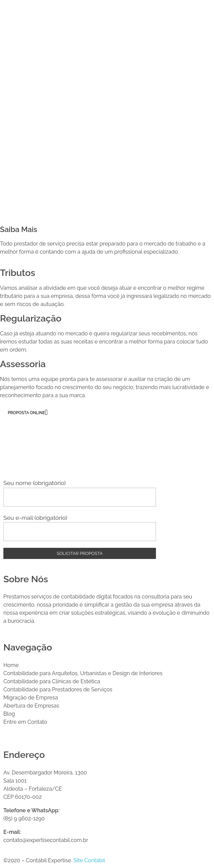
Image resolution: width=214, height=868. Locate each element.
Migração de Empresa (31, 698)
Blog (9, 714)
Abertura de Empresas (31, 706)
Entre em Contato (25, 722)
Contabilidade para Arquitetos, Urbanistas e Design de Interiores (83, 673)
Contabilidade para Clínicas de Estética (52, 681)
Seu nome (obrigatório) (80, 493)
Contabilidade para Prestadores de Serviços (58, 690)
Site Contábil (89, 860)
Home (11, 665)
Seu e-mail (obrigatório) (80, 528)
